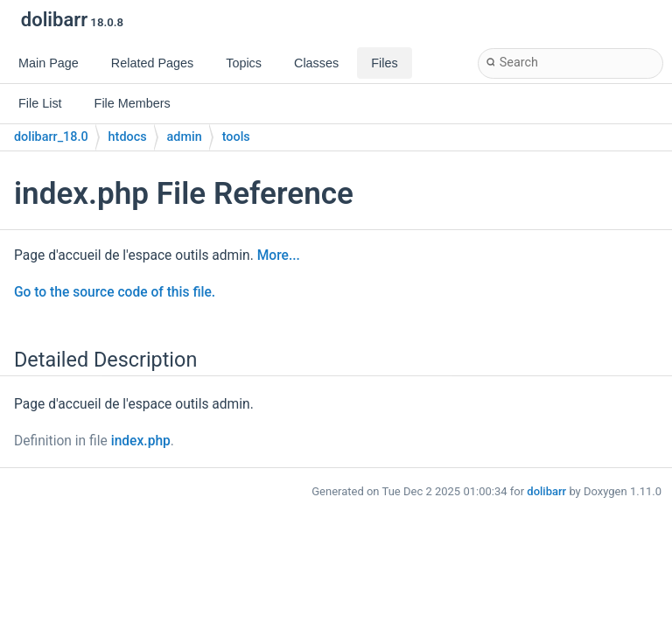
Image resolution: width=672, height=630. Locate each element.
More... (279, 255)
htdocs (128, 137)
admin (185, 137)
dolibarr (546, 491)
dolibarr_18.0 (51, 137)
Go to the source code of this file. (115, 292)
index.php (141, 441)
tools (236, 137)
